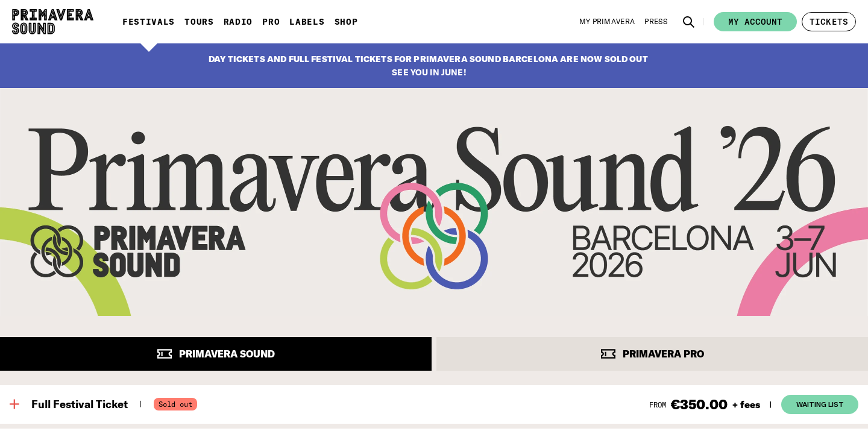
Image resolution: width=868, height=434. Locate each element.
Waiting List (820, 404)
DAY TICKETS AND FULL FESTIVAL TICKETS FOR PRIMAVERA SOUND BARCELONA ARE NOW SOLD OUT (428, 59)
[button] (689, 22)
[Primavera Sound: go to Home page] (53, 22)
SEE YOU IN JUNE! (429, 72)
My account (755, 22)
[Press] (656, 22)
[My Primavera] (607, 22)
